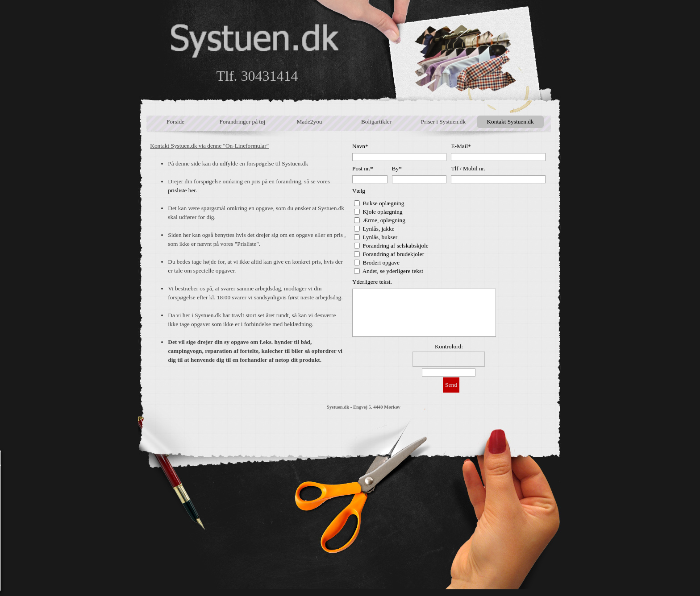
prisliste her (182, 190)
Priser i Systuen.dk (443, 122)
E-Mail (461, 146)
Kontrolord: (449, 346)
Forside (175, 122)
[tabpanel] (248, 253)
